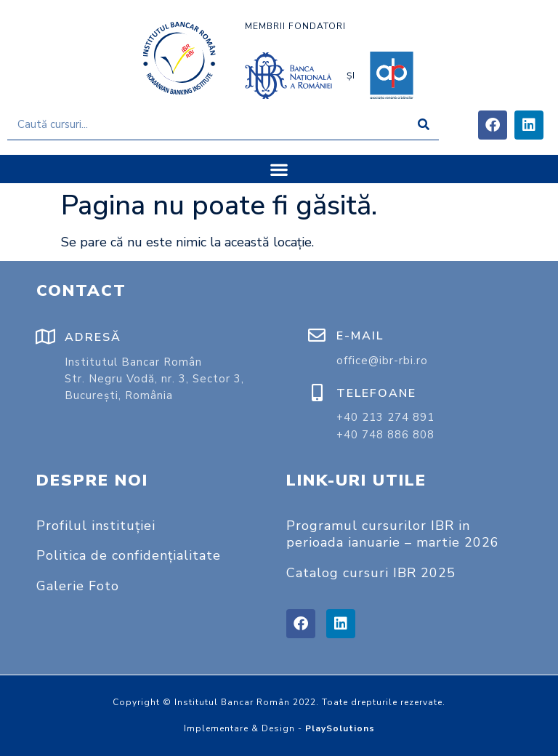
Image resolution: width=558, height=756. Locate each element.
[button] (279, 169)
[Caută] (423, 124)
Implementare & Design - (279, 728)
